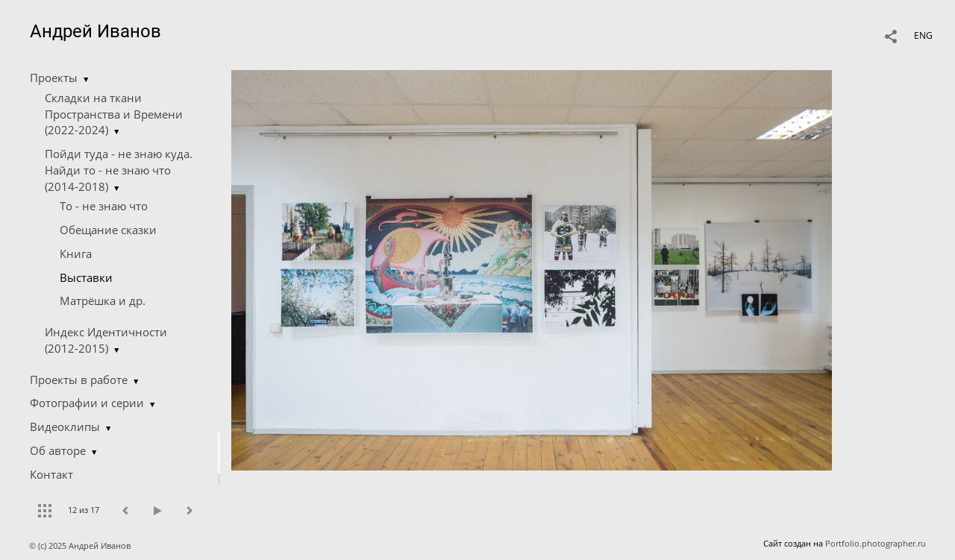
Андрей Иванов (95, 31)
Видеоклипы (65, 427)
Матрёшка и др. (103, 301)
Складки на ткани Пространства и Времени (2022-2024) (114, 114)
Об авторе (58, 450)
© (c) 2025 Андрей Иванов (81, 545)
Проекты (54, 78)
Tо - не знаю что (104, 206)
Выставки (86, 277)
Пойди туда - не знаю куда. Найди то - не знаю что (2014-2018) (119, 170)
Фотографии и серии (87, 403)
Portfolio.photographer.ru (876, 543)
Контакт (51, 474)
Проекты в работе (79, 380)
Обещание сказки (108, 230)
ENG (923, 35)
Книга (76, 254)
